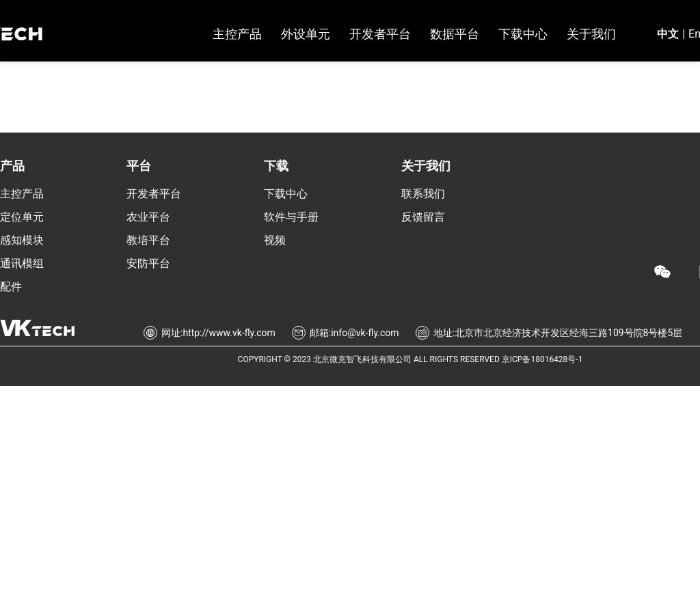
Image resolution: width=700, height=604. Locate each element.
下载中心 (286, 194)
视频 (275, 240)
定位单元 (22, 217)
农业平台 (148, 217)
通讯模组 (22, 263)
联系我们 (423, 194)
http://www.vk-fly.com (229, 333)
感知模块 (22, 240)
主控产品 (22, 194)
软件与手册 (291, 217)
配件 (11, 287)
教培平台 (148, 240)
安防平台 (148, 263)
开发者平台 (154, 194)
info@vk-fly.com (365, 333)
